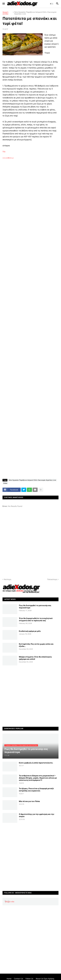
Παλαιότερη (52, 579)
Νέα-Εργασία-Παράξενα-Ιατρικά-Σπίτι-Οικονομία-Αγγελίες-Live (36, 13)
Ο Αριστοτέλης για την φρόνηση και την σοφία (37, 815)
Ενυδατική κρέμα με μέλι (30, 631)
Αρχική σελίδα (5, 13)
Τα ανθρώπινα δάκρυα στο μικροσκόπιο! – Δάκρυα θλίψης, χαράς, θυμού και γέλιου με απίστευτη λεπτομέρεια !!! (38, 778)
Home (9, 979)
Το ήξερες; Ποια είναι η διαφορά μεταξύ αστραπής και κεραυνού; (36, 790)
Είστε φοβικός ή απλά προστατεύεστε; (36, 763)
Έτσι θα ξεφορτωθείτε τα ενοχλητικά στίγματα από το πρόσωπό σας (36, 619)
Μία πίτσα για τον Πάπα (29, 801)
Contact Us (18, 979)
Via (4, 152)
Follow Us (29, 979)
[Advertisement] (30, 199)
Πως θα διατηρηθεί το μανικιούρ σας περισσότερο (35, 607)
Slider (5, 483)
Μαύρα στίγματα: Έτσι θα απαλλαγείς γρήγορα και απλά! (35, 658)
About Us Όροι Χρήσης (45, 979)
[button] (3, 4)
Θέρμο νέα (10, 902)
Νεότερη (8, 579)
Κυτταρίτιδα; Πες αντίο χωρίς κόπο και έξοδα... (36, 645)
